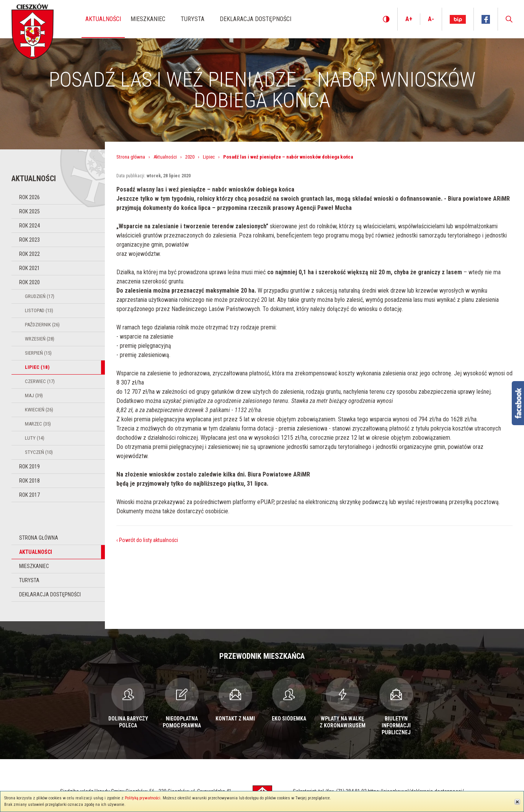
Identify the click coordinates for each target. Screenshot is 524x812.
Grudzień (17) (40, 296)
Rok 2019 (29, 467)
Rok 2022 (29, 254)
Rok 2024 (29, 226)
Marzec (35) (38, 424)
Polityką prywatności (143, 798)
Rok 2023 (29, 240)
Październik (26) (42, 325)
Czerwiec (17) (40, 381)
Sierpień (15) (38, 353)
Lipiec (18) (37, 367)
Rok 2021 (29, 268)
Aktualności (36, 552)
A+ (409, 19)
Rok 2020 (29, 282)
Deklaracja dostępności (50, 594)
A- (431, 19)
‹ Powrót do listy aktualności (147, 540)
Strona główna (39, 538)
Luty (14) (35, 438)
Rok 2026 (29, 197)
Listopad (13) (39, 310)
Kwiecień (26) (39, 410)
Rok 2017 (29, 495)
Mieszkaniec (34, 566)
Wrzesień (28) (40, 339)
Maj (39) (34, 395)
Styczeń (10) (39, 452)
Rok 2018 (29, 481)
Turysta (29, 580)
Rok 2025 (29, 211)
